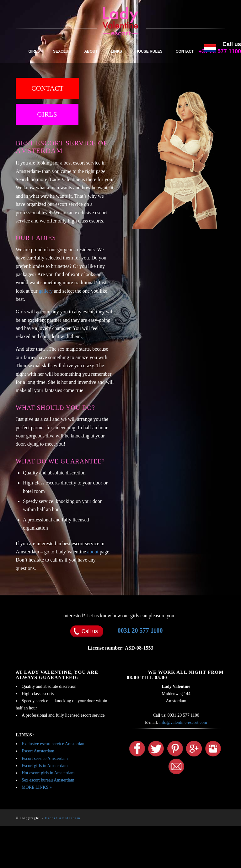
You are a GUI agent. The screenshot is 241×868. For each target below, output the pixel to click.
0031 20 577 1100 (140, 630)
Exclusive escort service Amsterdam (54, 744)
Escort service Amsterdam (45, 758)
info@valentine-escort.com (183, 722)
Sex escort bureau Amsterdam (48, 780)
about (93, 552)
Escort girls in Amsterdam (45, 766)
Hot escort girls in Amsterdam (48, 773)
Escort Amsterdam (38, 751)
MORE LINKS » (37, 787)
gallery (46, 291)
